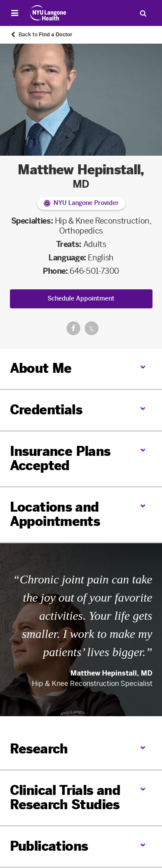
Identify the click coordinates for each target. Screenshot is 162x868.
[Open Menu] (15, 13)
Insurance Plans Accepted (60, 459)
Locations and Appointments (55, 514)
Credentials (46, 410)
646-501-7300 (94, 271)
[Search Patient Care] (143, 13)
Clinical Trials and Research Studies (65, 798)
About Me (41, 368)
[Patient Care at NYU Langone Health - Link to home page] (48, 13)
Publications (49, 846)
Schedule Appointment (81, 299)
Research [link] (39, 749)
